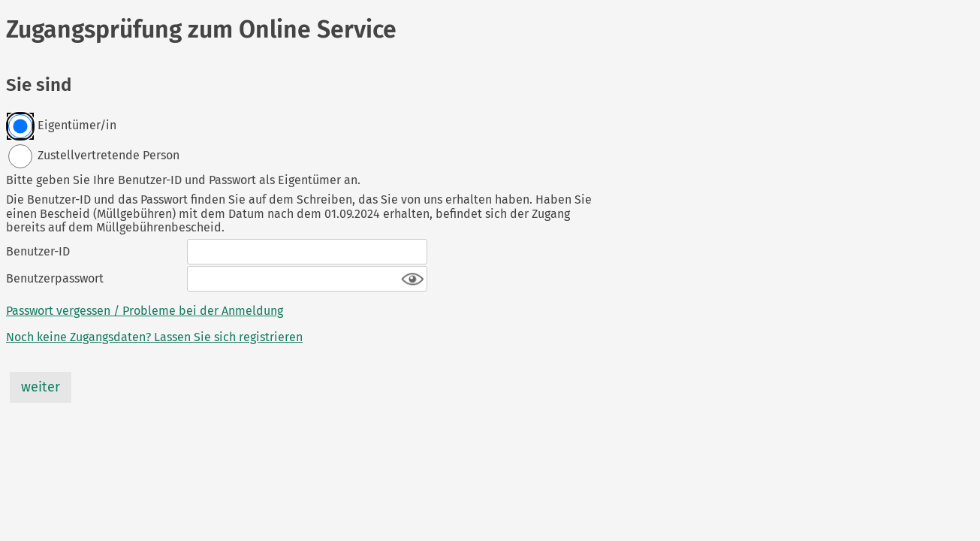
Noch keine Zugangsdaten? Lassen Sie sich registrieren (154, 337)
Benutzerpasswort (55, 279)
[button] (413, 280)
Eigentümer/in (62, 126)
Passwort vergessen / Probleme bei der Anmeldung (145, 311)
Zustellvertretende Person (93, 156)
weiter (41, 387)
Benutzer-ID (38, 252)
